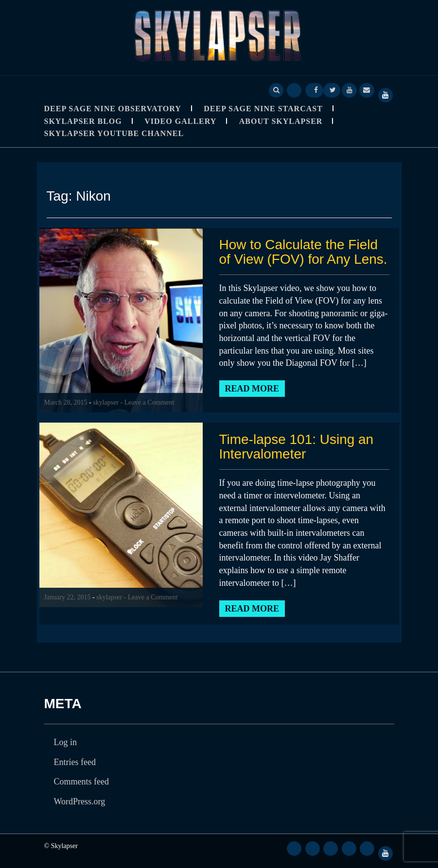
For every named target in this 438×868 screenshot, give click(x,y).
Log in (66, 742)
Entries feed (75, 762)
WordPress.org (80, 801)
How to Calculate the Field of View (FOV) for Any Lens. (304, 252)
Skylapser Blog (83, 121)
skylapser (106, 402)
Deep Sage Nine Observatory (113, 109)
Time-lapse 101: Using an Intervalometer (297, 447)
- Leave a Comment (148, 402)
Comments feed (81, 782)
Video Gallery (180, 121)
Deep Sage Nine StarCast (263, 109)
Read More (252, 389)
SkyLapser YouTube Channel (114, 133)
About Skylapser (281, 121)
